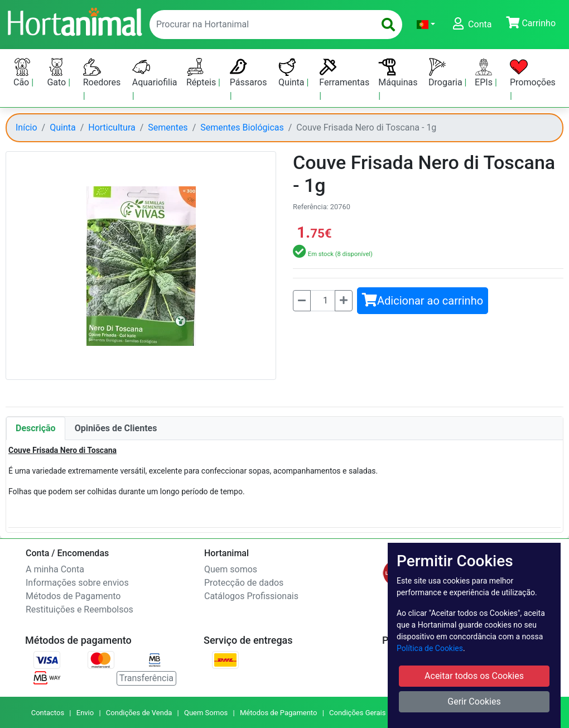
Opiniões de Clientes (116, 428)
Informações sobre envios (77, 583)
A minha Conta (55, 569)
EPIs (485, 73)
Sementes (168, 127)
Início (26, 127)
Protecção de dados (244, 583)
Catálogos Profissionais (251, 596)
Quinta (292, 73)
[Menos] (302, 301)
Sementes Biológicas (242, 127)
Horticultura (112, 127)
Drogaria (447, 73)
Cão (22, 73)
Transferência (146, 678)
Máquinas (398, 73)
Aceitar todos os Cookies (474, 676)
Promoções (533, 73)
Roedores (102, 73)
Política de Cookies (430, 648)
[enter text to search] (260, 25)
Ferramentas (344, 73)
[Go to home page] (74, 21)
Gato (57, 73)
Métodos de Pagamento (73, 596)
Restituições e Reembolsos (79, 609)
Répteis (202, 73)
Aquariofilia (155, 73)
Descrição (36, 428)
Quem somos (231, 569)
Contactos (48, 713)
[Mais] (344, 301)
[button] (426, 25)
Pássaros (249, 73)
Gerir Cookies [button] (474, 702)
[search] (388, 25)
